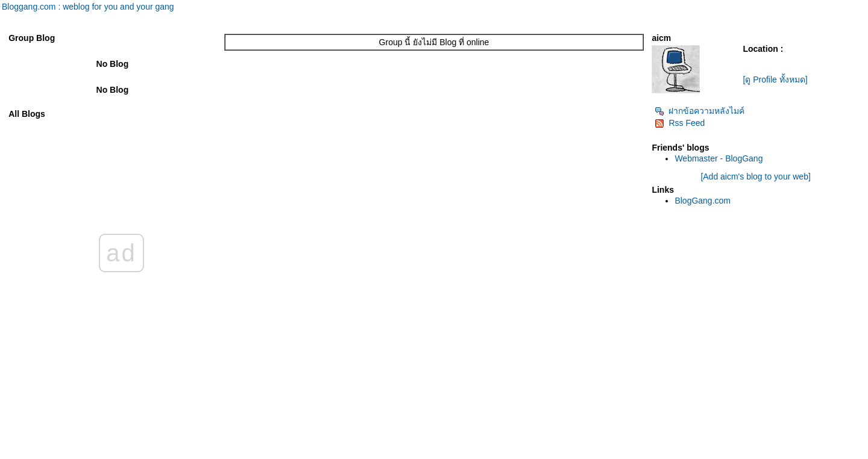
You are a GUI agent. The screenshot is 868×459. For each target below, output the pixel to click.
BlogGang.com (703, 201)
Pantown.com (132, 453)
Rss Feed (680, 123)
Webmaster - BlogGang (719, 158)
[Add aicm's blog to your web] (755, 176)
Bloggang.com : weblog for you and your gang (88, 7)
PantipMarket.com (75, 453)
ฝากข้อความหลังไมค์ (700, 111)
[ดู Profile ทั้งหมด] (775, 80)
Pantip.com (22, 453)
